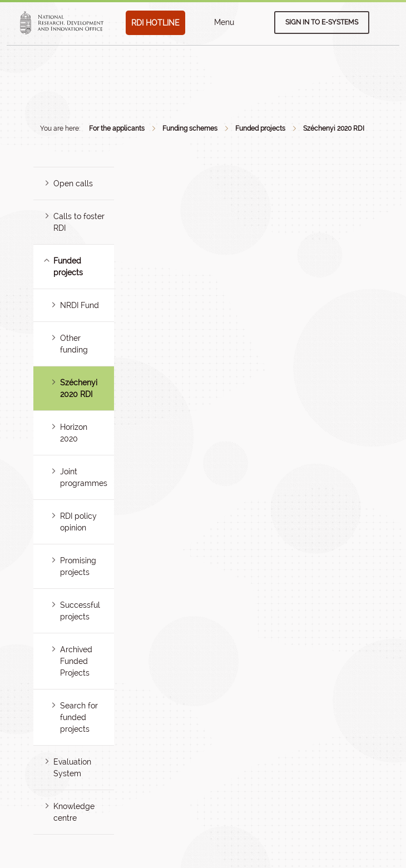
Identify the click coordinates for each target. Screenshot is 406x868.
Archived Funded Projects (76, 661)
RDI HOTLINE (155, 23)
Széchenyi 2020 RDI (334, 128)
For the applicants (117, 128)
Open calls (73, 183)
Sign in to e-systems (322, 22)
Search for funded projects (79, 717)
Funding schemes (190, 128)
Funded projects (260, 128)
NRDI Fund (80, 305)
